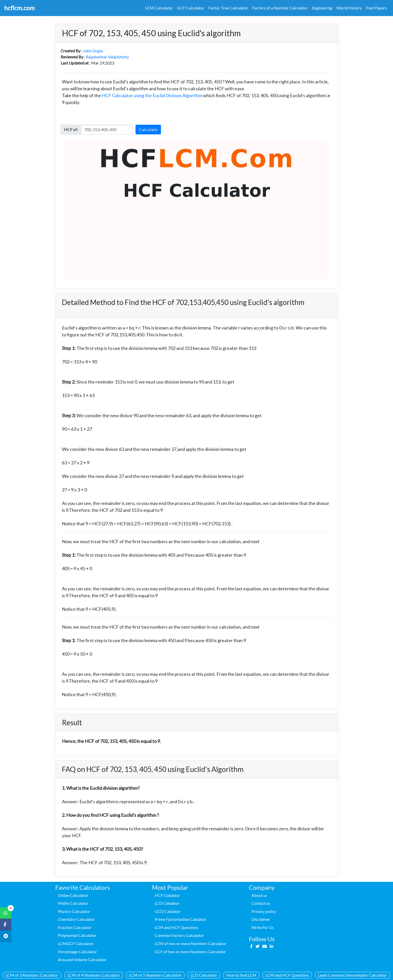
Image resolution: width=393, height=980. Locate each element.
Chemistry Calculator (76, 919)
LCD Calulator (167, 903)
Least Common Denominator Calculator (353, 975)
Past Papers (376, 8)
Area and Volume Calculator (82, 959)
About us (259, 895)
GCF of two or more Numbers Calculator (190, 952)
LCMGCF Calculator (76, 943)
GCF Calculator (191, 8)
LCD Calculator (204, 975)
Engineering (322, 8)
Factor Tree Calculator (228, 8)
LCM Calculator (159, 8)
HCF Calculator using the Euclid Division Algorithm (152, 95)
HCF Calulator (167, 895)
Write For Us (263, 927)
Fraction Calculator (75, 927)
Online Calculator (73, 895)
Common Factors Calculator (179, 935)
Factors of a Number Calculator (280, 8)
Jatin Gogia (93, 51)
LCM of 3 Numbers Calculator (32, 975)
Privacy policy (264, 911)
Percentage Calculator (77, 952)
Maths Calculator (73, 903)
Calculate (148, 129)
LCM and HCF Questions (287, 975)
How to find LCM (241, 975)
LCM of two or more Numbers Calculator (191, 943)
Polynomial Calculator (77, 935)
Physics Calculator (74, 911)
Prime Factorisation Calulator (180, 919)
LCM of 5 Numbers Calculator (155, 975)
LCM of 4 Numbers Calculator (94, 975)
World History (349, 8)
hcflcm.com (19, 8)
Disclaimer (261, 919)
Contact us (261, 903)
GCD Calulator (168, 911)
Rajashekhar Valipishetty (107, 57)
